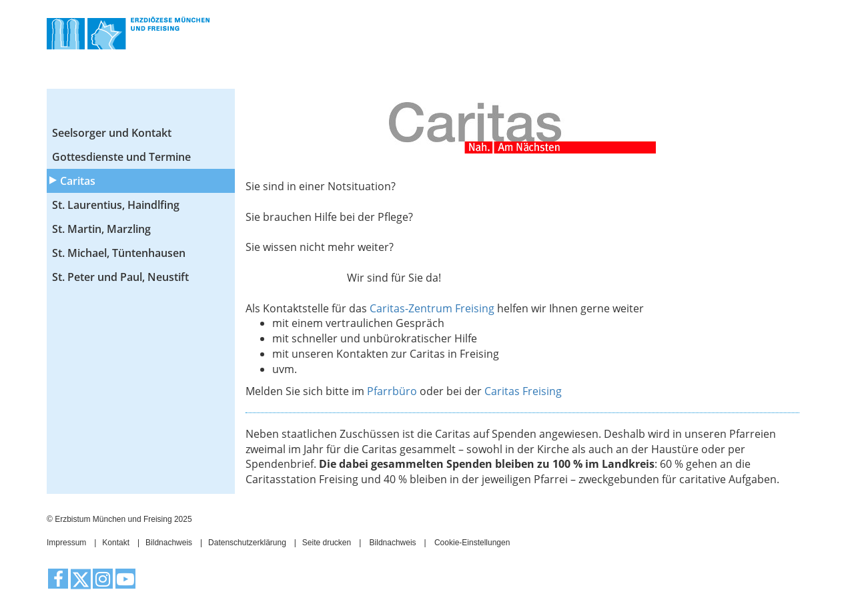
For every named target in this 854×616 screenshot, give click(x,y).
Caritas (78, 181)
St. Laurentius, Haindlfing (116, 205)
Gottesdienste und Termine (121, 157)
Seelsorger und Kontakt (112, 133)
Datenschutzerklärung (247, 543)
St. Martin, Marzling (101, 229)
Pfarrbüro (393, 391)
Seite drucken (327, 543)
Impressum (66, 543)
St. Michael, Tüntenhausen (119, 253)
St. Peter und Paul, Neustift (120, 277)
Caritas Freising (523, 391)
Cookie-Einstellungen (472, 543)
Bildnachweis (169, 543)
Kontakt (116, 543)
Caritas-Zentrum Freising (432, 308)
